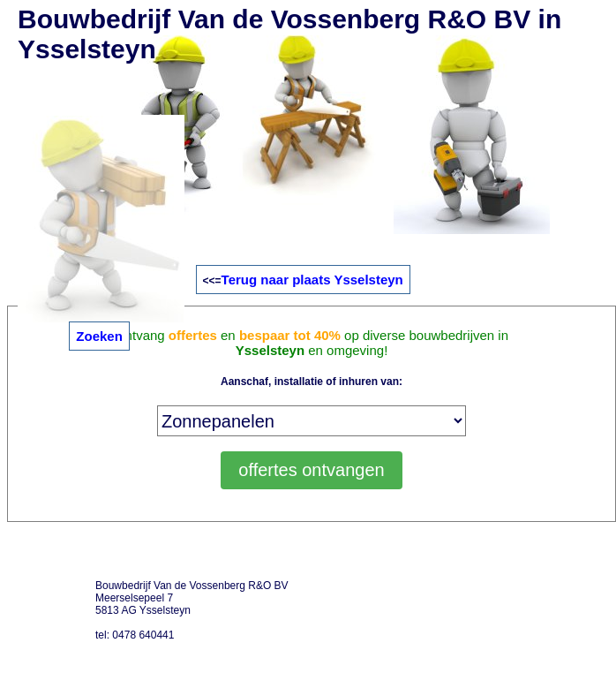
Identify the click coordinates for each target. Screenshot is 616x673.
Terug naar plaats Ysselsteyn (312, 280)
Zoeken (99, 336)
